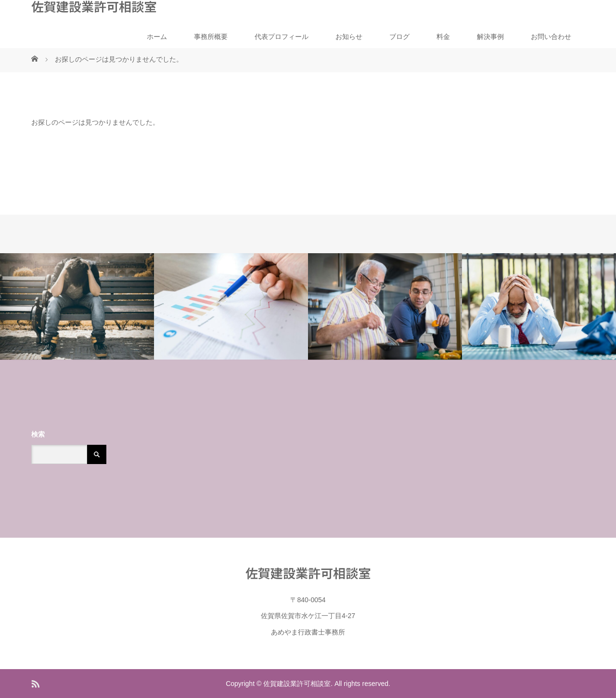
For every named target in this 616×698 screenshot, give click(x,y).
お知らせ (349, 37)
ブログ (399, 37)
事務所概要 (211, 37)
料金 (443, 37)
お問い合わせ (551, 37)
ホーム (157, 37)
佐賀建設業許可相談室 (94, 6)
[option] (77, 307)
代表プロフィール (282, 37)
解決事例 (490, 37)
